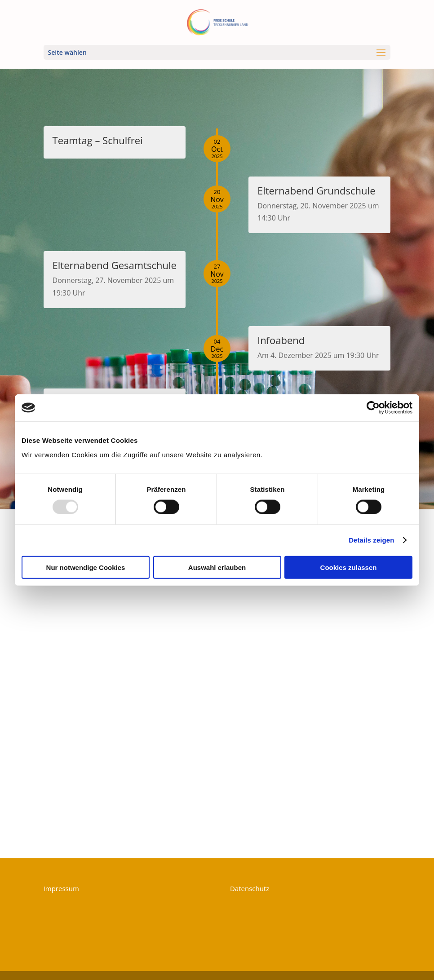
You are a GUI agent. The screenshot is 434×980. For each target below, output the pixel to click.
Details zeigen (371, 540)
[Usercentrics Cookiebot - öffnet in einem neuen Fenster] (373, 408)
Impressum (61, 888)
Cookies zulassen (349, 567)
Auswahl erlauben (217, 567)
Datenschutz (250, 888)
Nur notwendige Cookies (86, 567)
